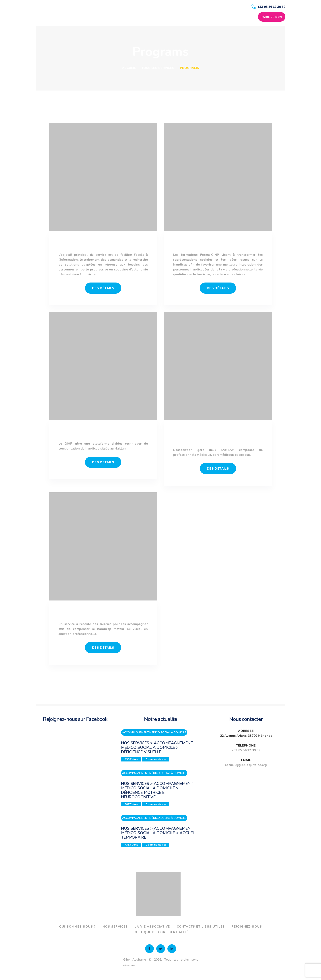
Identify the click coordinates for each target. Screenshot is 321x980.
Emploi (103, 613)
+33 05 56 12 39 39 (246, 750)
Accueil (129, 68)
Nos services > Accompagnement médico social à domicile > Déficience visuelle (157, 747)
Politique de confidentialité (181, 932)
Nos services (131, 927)
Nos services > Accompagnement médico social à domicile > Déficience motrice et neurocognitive (157, 790)
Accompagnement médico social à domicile (218, 436)
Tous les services (158, 68)
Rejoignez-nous (127, 932)
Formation (218, 244)
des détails (103, 288)
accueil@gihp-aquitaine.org (246, 765)
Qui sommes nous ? (91, 927)
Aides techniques (103, 433)
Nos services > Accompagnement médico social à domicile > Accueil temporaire (158, 833)
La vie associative (171, 927)
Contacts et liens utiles (223, 927)
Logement (103, 244)
